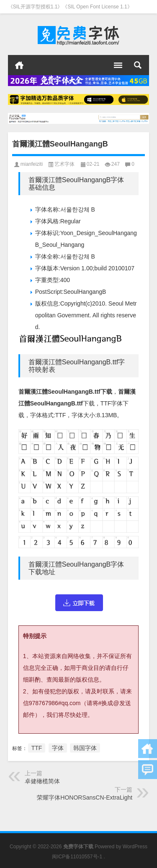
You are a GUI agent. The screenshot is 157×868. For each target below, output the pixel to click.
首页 (19, 65)
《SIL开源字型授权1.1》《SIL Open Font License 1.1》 (70, 7)
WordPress (135, 847)
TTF (37, 748)
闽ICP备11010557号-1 (77, 857)
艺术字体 (64, 164)
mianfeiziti (32, 164)
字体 (58, 748)
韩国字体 (85, 748)
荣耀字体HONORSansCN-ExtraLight (85, 797)
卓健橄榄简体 (42, 781)
